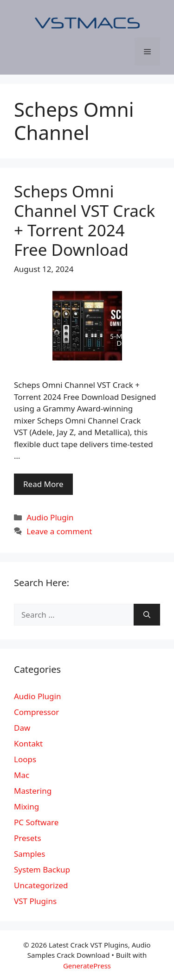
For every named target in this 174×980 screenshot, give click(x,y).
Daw (22, 728)
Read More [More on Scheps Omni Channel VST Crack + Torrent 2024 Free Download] (43, 484)
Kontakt (28, 743)
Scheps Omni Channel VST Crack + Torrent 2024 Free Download (84, 220)
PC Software (36, 822)
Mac (22, 775)
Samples (29, 854)
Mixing (26, 806)
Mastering (33, 791)
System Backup (42, 869)
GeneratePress (87, 966)
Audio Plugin (50, 517)
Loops (25, 759)
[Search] (147, 615)
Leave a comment (59, 531)
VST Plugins (35, 901)
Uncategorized (41, 885)
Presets (28, 838)
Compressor (36, 712)
